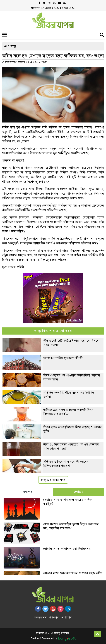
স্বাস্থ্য (13, 46)
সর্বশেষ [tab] (28, 492)
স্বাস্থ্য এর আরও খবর (53, 480)
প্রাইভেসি (54, 617)
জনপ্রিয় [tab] (78, 492)
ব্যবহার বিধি (41, 617)
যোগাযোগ (66, 617)
